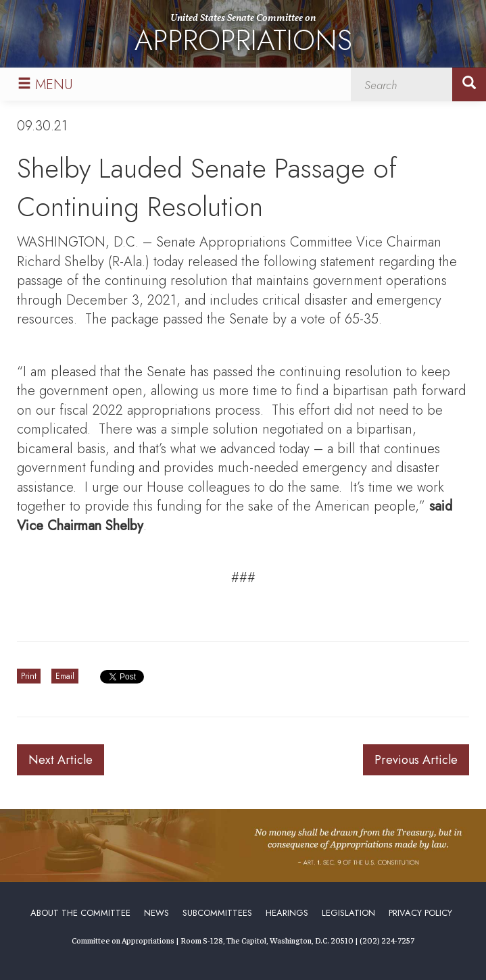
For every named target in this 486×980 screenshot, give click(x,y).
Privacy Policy (420, 913)
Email (65, 676)
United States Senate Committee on (243, 36)
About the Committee (80, 913)
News (156, 913)
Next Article (60, 760)
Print (29, 676)
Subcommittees (217, 913)
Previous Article (416, 760)
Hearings (287, 913)
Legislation (348, 913)
